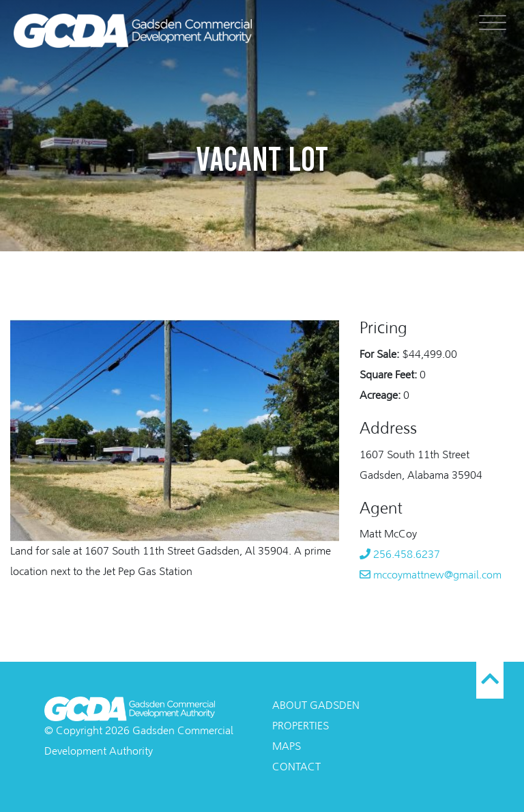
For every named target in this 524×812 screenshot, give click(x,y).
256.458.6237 (400, 555)
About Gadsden (316, 706)
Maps (287, 747)
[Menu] (493, 23)
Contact (296, 768)
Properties (301, 727)
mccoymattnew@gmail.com (431, 576)
